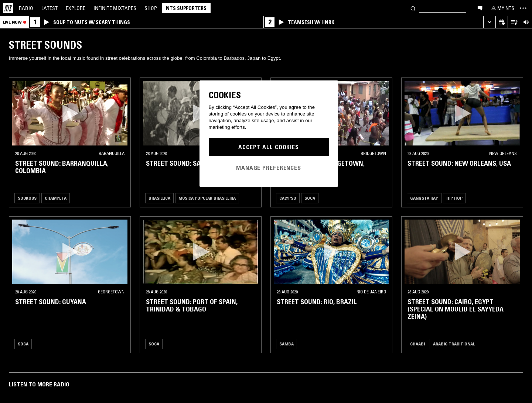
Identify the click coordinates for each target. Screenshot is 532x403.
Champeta (56, 198)
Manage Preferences (269, 168)
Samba (287, 344)
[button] (70, 113)
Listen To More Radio (39, 384)
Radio (26, 8)
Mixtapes (115, 8)
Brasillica (159, 198)
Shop (151, 8)
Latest (50, 8)
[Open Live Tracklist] (514, 22)
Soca (310, 198)
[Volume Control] (526, 22)
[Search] (413, 8)
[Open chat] (480, 8)
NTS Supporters (186, 8)
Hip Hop (454, 198)
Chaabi (417, 344)
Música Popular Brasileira (207, 198)
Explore (76, 8)
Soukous (27, 198)
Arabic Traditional (454, 344)
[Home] (8, 8)
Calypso (288, 198)
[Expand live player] (489, 22)
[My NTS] (502, 8)
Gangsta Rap (424, 198)
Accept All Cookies (269, 147)
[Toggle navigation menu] (523, 8)
